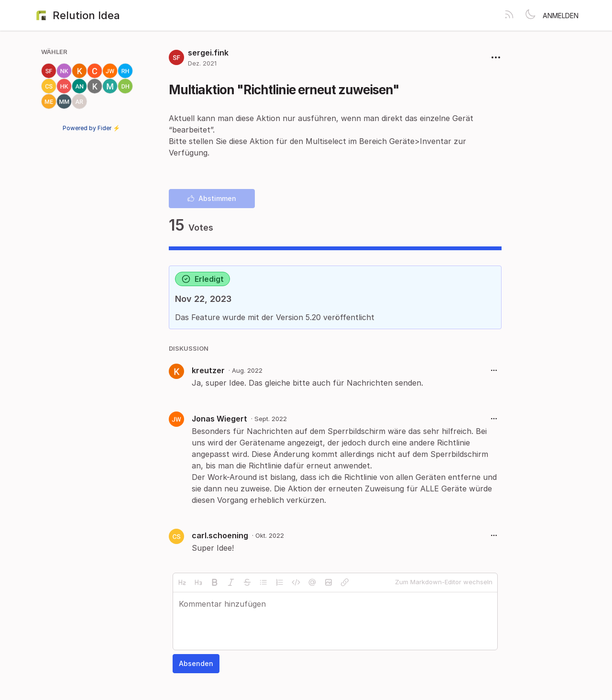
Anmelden (561, 16)
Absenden (196, 663)
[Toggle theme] (530, 15)
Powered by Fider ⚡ (91, 128)
